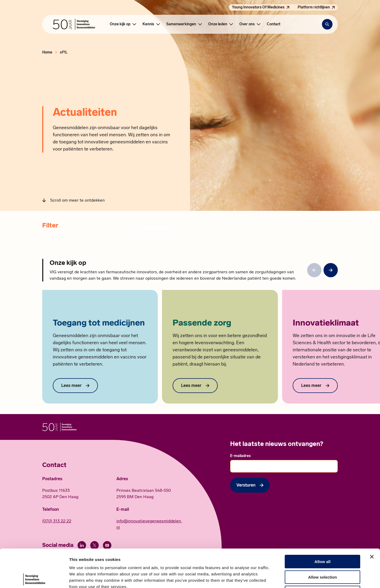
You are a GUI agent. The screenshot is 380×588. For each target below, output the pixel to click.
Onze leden (218, 24)
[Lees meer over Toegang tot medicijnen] (75, 386)
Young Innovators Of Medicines (258, 7)
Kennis (148, 24)
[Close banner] (372, 519)
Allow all (323, 524)
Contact (274, 24)
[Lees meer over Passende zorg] (195, 386)
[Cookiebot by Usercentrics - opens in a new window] (34, 578)
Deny (323, 554)
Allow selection (322, 539)
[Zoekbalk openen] (327, 24)
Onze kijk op (120, 24)
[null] (331, 270)
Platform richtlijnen (314, 7)
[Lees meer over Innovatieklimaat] (315, 386)
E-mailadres (241, 456)
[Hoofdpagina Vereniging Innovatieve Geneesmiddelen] (74, 24)
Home (47, 52)
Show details (277, 578)
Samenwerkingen (181, 24)
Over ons (247, 24)
